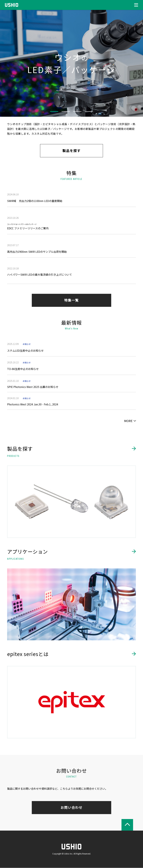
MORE (128, 421)
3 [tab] (77, 111)
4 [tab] (89, 111)
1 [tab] (54, 111)
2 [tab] (66, 111)
